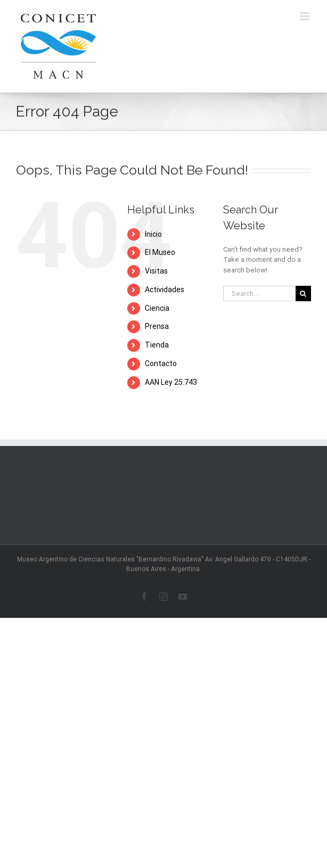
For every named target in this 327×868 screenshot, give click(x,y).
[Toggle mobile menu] (305, 16)
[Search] (303, 294)
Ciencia (157, 308)
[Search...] (259, 294)
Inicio (153, 234)
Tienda (157, 345)
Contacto (161, 363)
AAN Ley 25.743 (171, 382)
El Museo (160, 252)
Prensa (157, 326)
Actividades (165, 290)
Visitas (156, 271)
